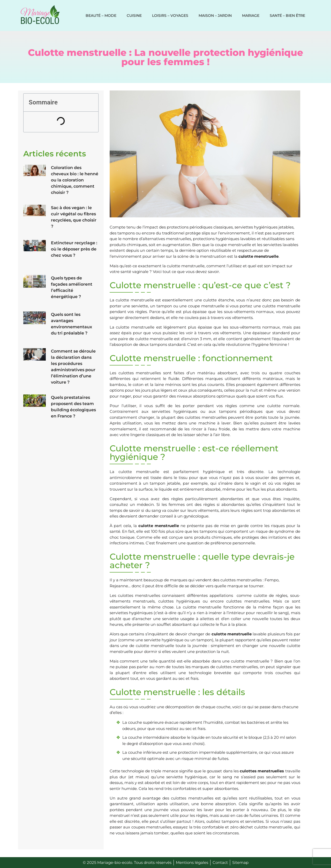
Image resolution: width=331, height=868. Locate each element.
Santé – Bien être (287, 16)
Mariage (251, 16)
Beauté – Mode (101, 16)
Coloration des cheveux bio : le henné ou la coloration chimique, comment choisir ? (75, 180)
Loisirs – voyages (170, 16)
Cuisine (134, 16)
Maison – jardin (215, 16)
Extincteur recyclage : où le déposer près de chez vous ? (74, 249)
